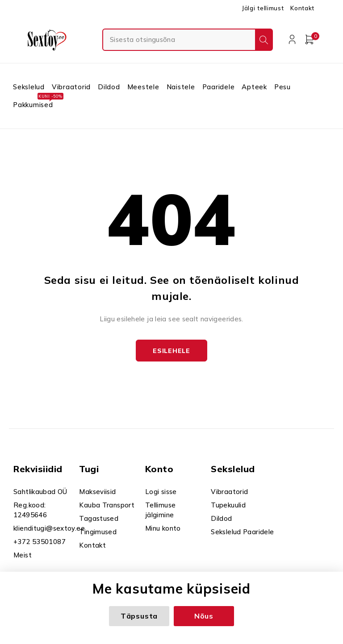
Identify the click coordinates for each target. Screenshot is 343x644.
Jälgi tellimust (263, 8)
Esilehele (171, 351)
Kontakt (302, 8)
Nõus (204, 616)
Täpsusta (139, 616)
